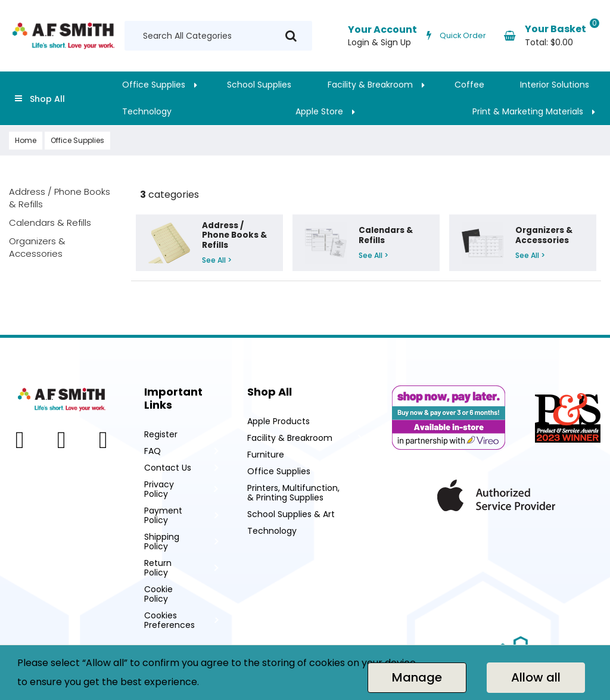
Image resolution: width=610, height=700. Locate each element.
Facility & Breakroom (370, 85)
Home (26, 140)
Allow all (536, 677)
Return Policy (158, 568)
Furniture (266, 455)
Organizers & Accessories (37, 247)
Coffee (469, 85)
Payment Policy (163, 515)
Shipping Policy (162, 542)
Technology (147, 111)
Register (161, 434)
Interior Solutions (555, 85)
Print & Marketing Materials (528, 111)
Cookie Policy (158, 594)
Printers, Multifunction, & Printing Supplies (293, 493)
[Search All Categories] (218, 36)
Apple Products (278, 421)
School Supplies (259, 85)
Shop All (47, 99)
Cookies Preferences (169, 620)
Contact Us (168, 468)
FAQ (152, 451)
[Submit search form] (291, 36)
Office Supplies (154, 85)
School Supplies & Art (291, 514)
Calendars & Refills (50, 223)
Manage (417, 677)
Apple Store (319, 111)
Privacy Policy (159, 489)
